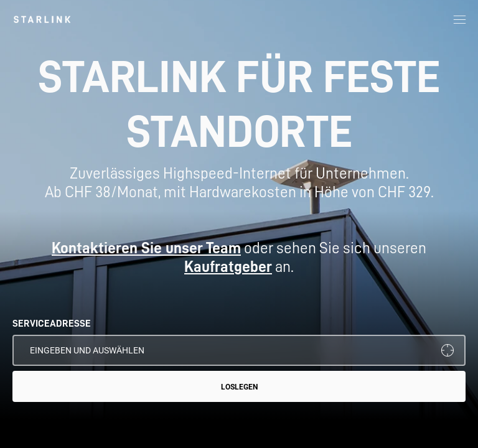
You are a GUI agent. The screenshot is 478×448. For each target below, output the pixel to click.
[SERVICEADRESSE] (239, 350)
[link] (42, 19)
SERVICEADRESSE (52, 324)
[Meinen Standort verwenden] (448, 350)
